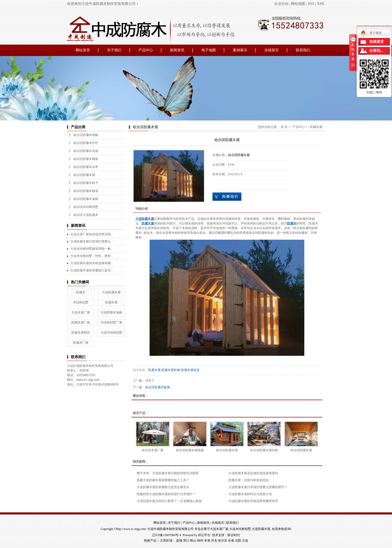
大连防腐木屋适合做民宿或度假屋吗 (253, 473)
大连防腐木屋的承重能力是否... (92, 270)
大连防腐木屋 (111, 292)
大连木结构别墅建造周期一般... (92, 249)
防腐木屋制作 (81, 333)
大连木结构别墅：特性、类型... (92, 256)
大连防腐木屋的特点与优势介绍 (250, 494)
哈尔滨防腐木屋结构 (264, 450)
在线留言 (272, 50)
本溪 (207, 541)
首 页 (284, 127)
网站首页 (83, 50)
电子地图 (209, 50)
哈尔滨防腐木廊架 (86, 159)
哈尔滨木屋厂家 (153, 450)
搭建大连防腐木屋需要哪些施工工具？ (163, 480)
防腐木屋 (111, 302)
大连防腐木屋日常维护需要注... (92, 241)
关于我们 (114, 50)
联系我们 (303, 50)
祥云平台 (204, 535)
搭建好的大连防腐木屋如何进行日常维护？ (166, 494)
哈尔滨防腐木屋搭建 (190, 450)
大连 (245, 541)
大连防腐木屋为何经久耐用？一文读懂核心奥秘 (169, 501)
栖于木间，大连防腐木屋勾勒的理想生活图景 (168, 473)
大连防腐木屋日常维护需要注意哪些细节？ (258, 487)
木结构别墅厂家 (111, 323)
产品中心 (146, 50)
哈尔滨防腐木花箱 (86, 151)
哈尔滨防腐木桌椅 (86, 199)
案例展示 (240, 50)
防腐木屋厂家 (81, 323)
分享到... (376, 51)
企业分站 (281, 4)
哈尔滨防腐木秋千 (86, 183)
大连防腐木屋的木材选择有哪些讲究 (253, 501)
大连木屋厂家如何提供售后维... (92, 234)
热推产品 (150, 541)
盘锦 (179, 541)
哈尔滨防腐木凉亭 (86, 167)
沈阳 (238, 541)
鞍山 (193, 541)
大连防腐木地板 (111, 312)
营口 (186, 541)
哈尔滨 (223, 541)
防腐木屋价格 (171, 370)
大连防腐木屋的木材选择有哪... (92, 263)
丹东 (214, 541)
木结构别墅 (81, 302)
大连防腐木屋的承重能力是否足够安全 (163, 487)
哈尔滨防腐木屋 (84, 175)
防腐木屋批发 (190, 370)
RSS (311, 4)
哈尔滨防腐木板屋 (158, 387)
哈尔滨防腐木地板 (86, 135)
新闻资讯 (177, 50)
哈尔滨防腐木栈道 (86, 191)
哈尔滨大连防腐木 (86, 215)
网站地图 (298, 4)
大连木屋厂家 (81, 312)
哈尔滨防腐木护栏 (86, 143)
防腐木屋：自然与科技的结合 (249, 480)
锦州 (200, 541)
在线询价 (227, 197)
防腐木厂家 (81, 343)
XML (321, 4)
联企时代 (234, 535)
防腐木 (81, 292)
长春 (231, 541)
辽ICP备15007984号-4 (167, 535)
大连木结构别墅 (111, 333)
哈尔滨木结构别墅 (86, 207)
